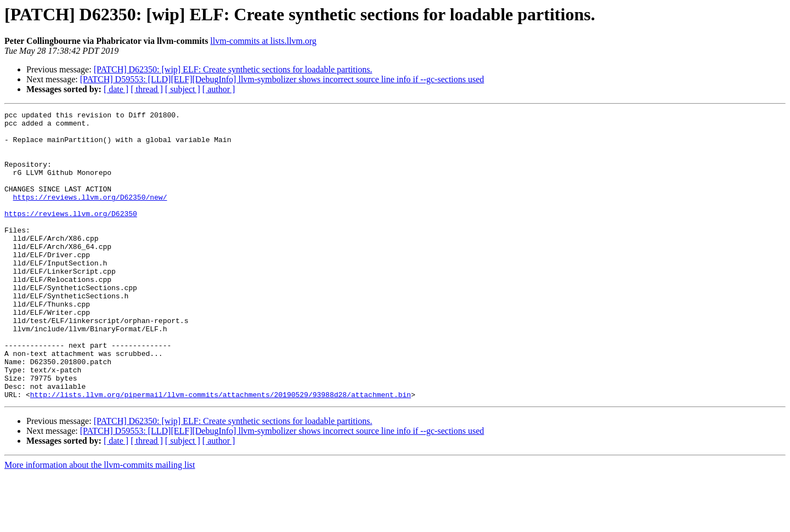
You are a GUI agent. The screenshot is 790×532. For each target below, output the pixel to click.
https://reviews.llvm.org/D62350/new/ (90, 215)
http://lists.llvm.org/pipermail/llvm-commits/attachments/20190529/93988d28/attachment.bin (221, 452)
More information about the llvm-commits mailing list (100, 522)
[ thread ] (147, 89)
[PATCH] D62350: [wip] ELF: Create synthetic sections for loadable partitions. (233, 69)
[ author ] (219, 89)
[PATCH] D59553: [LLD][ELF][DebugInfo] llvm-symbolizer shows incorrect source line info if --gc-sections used (282, 79)
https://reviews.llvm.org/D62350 (71, 235)
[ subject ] (183, 89)
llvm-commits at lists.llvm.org (263, 41)
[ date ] (116, 89)
